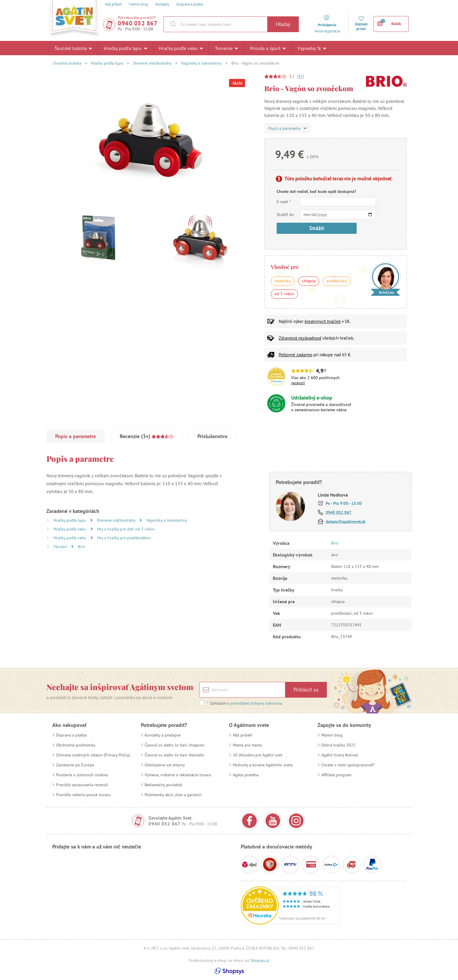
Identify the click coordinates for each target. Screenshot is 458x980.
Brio (82, 547)
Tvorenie (227, 48)
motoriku (283, 281)
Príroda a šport (268, 48)
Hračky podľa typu (125, 48)
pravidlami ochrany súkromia (256, 703)
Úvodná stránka (67, 63)
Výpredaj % (312, 48)
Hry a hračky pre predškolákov (124, 538)
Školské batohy (73, 48)
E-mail (284, 202)
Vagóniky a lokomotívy (201, 63)
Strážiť (317, 228)
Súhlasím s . (245, 703)
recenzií (298, 383)
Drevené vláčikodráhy (152, 63)
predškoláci (337, 281)
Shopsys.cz (260, 960)
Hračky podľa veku (181, 48)
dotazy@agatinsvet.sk (346, 521)
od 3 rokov (284, 294)
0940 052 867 (138, 23)
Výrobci (61, 547)
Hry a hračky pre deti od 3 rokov (126, 529)
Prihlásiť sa (306, 690)
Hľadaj (283, 24)
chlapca (309, 281)
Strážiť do (285, 215)
